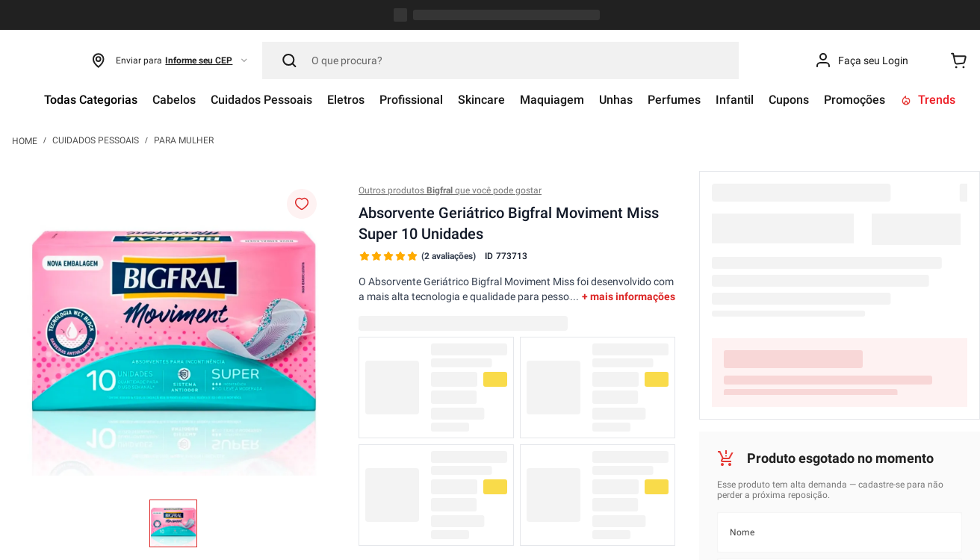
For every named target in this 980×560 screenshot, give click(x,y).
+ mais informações (629, 174)
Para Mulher (184, 18)
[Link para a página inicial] (25, 18)
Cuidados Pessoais (96, 18)
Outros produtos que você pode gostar (450, 68)
